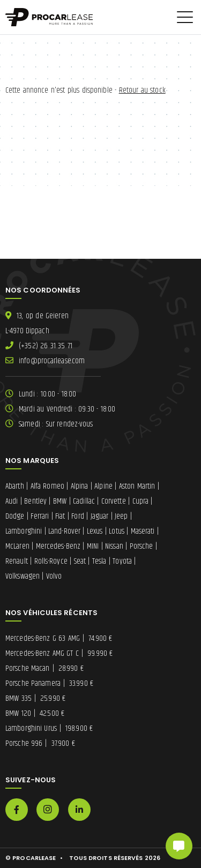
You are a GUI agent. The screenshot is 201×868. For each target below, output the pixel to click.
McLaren (17, 546)
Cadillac (84, 501)
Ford (77, 516)
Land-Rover (64, 531)
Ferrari (40, 516)
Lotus (117, 531)
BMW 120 (35, 713)
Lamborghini (24, 531)
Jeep (121, 516)
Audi (12, 501)
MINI (93, 546)
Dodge (15, 516)
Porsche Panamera (49, 683)
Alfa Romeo (47, 486)
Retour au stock (142, 90)
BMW (60, 501)
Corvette (114, 501)
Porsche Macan (44, 668)
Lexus (95, 531)
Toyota (122, 561)
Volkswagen (23, 576)
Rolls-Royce (51, 561)
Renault (17, 561)
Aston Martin (137, 486)
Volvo (54, 576)
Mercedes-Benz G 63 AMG (59, 638)
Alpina (80, 486)
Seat (80, 561)
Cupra (141, 501)
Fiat (60, 516)
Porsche (142, 546)
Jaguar (100, 516)
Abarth (15, 486)
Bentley (35, 501)
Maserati (143, 531)
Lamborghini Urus (49, 728)
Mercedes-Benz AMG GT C (59, 653)
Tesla (99, 561)
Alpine (103, 486)
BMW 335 (35, 698)
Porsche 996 (40, 743)
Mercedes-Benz (58, 546)
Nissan (114, 546)
